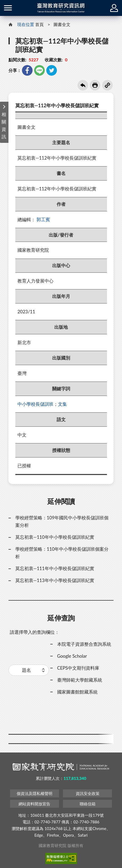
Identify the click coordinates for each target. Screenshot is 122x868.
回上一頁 (83, 85)
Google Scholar (72, 656)
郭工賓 (43, 219)
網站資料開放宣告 (34, 804)
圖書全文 (62, 24)
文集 (62, 404)
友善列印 (95, 85)
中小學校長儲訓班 (35, 404)
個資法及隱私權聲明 (35, 793)
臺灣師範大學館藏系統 (80, 680)
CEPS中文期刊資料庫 (78, 668)
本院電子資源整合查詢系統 (84, 644)
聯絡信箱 (88, 804)
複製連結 (107, 85)
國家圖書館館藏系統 (77, 692)
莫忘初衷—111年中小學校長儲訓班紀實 (55, 568)
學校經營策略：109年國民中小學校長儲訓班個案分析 (62, 521)
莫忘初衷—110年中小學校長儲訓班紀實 (55, 537)
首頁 (39, 24)
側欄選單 (8, 8)
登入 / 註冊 (114, 8)
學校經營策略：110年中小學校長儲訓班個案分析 (62, 553)
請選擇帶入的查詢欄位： (35, 632)
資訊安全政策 (88, 793)
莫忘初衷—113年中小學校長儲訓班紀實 (55, 580)
